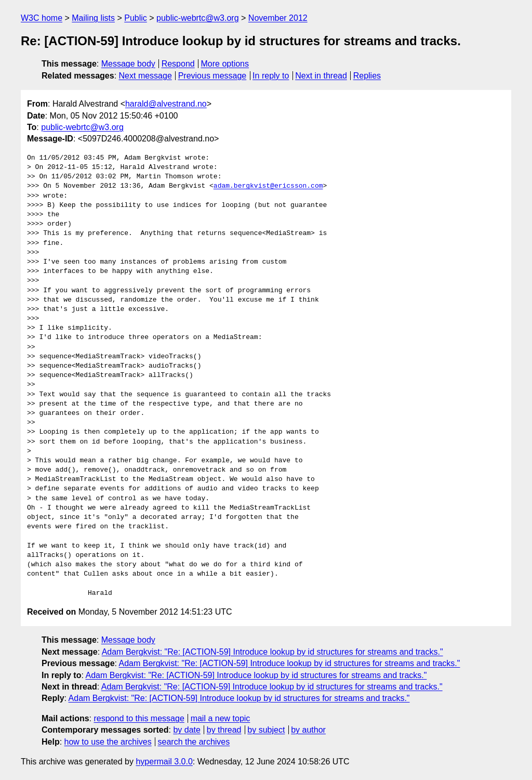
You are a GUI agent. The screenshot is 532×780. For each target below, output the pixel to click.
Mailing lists (93, 18)
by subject (266, 730)
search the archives (194, 742)
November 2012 (278, 18)
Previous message (212, 76)
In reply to (271, 76)
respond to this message (139, 718)
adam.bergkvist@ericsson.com (268, 186)
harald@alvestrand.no (166, 104)
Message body (128, 64)
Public (136, 18)
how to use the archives (108, 742)
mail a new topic (221, 718)
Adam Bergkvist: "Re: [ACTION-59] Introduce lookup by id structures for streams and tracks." (272, 652)
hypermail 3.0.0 (164, 762)
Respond (178, 64)
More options (225, 64)
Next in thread (321, 76)
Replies (367, 76)
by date (187, 730)
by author (308, 730)
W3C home (42, 18)
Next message (145, 76)
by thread (224, 730)
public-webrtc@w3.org (198, 18)
